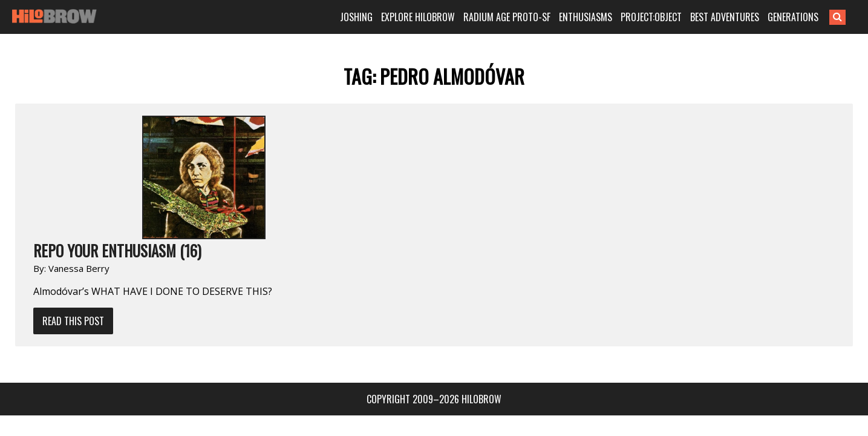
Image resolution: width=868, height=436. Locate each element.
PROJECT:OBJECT (668, 17)
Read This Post (203, 197)
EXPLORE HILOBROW (435, 17)
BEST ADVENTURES (742, 17)
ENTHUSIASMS (602, 17)
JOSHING (373, 17)
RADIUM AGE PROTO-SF (524, 17)
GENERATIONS (810, 17)
